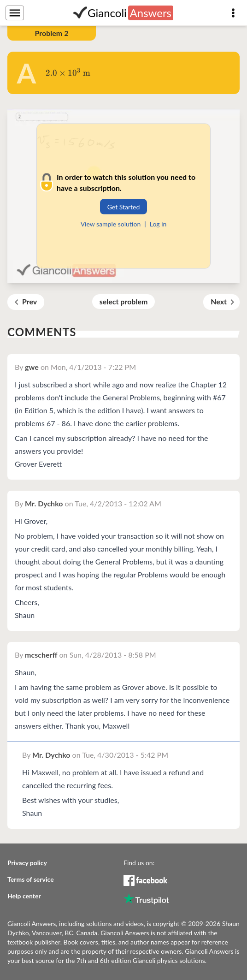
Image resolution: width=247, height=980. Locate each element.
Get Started (124, 206)
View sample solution (111, 223)
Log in (158, 223)
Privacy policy (27, 863)
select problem (124, 301)
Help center (24, 896)
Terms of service (31, 879)
